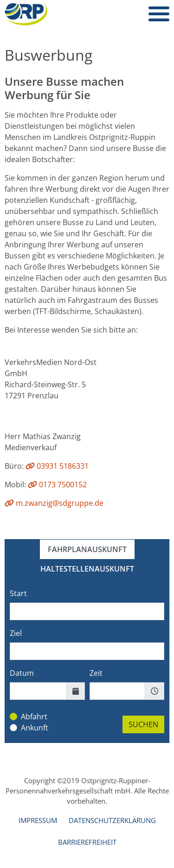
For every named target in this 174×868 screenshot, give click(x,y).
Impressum (38, 820)
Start (18, 593)
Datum (22, 673)
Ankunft (35, 728)
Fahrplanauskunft (87, 549)
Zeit (96, 673)
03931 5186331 (57, 466)
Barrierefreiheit (87, 842)
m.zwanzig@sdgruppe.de (54, 503)
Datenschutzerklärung (112, 820)
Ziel (16, 633)
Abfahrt (34, 717)
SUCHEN (143, 724)
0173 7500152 (57, 484)
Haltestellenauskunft (87, 569)
